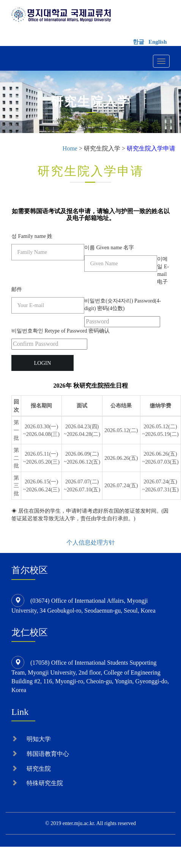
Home (70, 148)
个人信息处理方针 (91, 542)
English (157, 42)
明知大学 (39, 739)
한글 (139, 42)
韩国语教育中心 (48, 754)
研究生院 (39, 769)
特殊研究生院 (45, 783)
